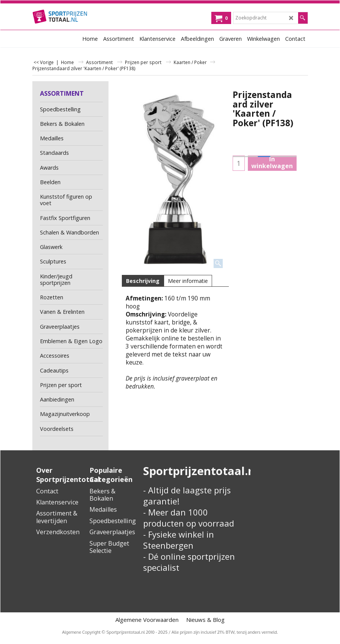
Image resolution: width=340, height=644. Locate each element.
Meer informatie (188, 281)
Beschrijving (143, 281)
